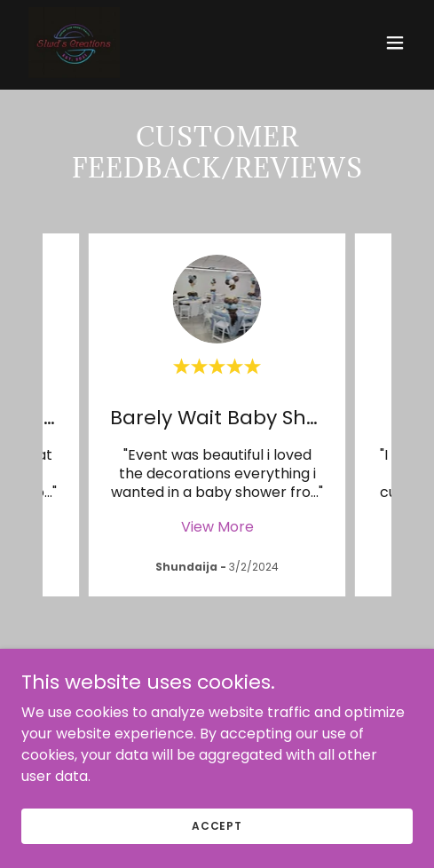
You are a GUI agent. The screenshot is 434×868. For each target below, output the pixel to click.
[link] (74, 43)
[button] (395, 43)
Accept (217, 825)
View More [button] (217, 527)
